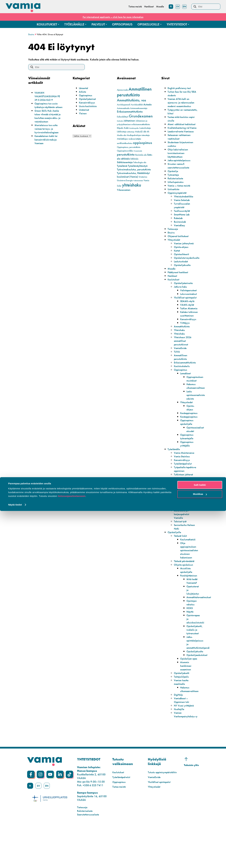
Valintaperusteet (189, 301)
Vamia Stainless (183, 478)
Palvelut (172, 529)
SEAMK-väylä (188, 315)
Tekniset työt (181, 547)
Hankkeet (173, 287)
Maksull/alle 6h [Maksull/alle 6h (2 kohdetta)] (142, 132)
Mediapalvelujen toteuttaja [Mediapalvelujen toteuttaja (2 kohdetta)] (138, 135)
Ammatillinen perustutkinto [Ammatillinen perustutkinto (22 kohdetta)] (134, 92)
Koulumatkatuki (189, 565)
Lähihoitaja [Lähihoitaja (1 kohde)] (131, 132)
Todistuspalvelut (183, 532)
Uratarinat (85, 110)
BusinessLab (181, 232)
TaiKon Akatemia (186, 324)
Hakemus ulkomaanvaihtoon (197, 408)
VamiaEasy (180, 236)
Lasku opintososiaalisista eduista (197, 417)
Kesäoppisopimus (190, 435)
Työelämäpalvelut (184, 485)
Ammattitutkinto (183, 348)
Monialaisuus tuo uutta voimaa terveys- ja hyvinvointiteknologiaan (48, 132)
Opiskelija (173, 182)
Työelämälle (175, 471)
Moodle (172, 279)
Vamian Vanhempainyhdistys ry (186, 756)
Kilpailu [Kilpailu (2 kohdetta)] (120, 128)
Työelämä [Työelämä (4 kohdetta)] (122, 166)
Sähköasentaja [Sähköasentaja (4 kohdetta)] (125, 162)
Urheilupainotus (177, 193)
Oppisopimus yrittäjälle (188, 465)
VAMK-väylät (188, 319)
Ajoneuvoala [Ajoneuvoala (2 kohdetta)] (122, 90)
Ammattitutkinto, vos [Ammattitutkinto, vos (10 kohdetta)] (131, 100)
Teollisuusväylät (183, 222)
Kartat (177, 261)
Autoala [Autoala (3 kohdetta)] (147, 105)
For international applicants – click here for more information (113, 17)
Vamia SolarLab (183, 211)
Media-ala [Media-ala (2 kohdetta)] (121, 135)
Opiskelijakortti (182, 713)
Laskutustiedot (182, 272)
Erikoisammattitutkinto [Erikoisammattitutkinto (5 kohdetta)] (130, 112)
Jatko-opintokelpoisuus (181, 171)
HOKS (190, 640)
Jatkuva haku (181, 297)
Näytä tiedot (15, 862)
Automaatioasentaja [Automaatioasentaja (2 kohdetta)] (139, 108)
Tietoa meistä (120, 830)
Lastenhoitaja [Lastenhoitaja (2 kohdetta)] (145, 128)
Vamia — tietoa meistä (180, 196)
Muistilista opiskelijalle (187, 599)
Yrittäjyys (185, 344)
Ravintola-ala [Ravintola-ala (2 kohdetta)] (141, 155)
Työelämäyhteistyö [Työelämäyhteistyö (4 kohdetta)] (138, 166)
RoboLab (179, 229)
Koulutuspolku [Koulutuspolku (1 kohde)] (134, 128)
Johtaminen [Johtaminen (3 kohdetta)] (129, 121)
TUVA (177, 373)
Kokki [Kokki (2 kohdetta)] (126, 128)
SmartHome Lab (183, 225)
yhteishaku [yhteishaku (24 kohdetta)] (132, 185)
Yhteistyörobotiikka (185, 207)
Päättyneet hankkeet (179, 283)
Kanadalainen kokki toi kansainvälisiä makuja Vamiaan (48, 143)
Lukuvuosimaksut (190, 305)
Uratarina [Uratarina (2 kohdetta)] (143, 177)
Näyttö (190, 644)
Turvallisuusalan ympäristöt (183, 216)
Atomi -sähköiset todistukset (177, 130)
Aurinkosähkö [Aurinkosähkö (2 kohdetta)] (137, 105)
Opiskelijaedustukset (198, 691)
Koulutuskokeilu (183, 388)
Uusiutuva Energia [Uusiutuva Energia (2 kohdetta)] (125, 180)
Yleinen (83, 113)
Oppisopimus (86, 95)
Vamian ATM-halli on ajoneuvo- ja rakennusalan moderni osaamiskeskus (180, 104)
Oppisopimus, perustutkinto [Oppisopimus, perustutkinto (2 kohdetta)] (129, 147)
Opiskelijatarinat (88, 99)
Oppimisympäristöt (178, 204)
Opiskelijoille (175, 557)
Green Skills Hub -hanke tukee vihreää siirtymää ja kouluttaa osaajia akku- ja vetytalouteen (49, 120)
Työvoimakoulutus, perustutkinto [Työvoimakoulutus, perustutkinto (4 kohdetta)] (134, 169)
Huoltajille (180, 749)
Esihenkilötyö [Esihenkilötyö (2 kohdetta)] (123, 117)
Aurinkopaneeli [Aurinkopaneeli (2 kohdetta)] (124, 105)
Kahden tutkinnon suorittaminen (188, 334)
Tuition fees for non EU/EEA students (178, 93)
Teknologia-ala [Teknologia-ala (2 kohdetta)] (140, 162)
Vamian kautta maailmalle (182, 722)
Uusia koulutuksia (89, 106)
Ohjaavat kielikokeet (179, 247)
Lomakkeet (186, 395)
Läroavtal (84, 88)
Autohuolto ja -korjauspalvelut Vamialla (183, 539)
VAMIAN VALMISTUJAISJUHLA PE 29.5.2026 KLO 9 (49, 96)
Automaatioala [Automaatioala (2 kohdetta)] (123, 108)
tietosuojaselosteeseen (72, 853)
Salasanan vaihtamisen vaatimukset (181, 148)
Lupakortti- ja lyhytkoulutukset (183, 516)
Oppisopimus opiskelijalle (188, 444)
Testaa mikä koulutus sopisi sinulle (179, 122)
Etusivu (31, 34)
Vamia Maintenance (186, 474)
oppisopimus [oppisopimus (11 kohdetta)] (143, 143)
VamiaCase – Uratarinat (182, 523)
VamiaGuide (181, 370)
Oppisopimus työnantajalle (188, 458)
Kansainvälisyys (88, 102)
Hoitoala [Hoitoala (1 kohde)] (120, 121)
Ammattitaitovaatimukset (200, 630)
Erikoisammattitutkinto (186, 384)
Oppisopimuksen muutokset (196, 400)
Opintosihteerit (182, 265)
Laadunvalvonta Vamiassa (183, 142)
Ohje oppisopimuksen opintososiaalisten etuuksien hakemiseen (190, 575)
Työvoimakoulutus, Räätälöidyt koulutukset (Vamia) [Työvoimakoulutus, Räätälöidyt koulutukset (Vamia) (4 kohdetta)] (133, 175)
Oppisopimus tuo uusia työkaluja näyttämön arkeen (47, 107)
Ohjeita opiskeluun (185, 594)
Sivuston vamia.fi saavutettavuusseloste (180, 176)
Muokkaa (200, 851)
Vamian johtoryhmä (185, 254)
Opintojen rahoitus (192, 635)
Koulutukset (174, 290)
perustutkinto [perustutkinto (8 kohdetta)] (126, 154)
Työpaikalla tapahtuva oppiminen (181, 492)
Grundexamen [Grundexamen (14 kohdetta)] (141, 116)
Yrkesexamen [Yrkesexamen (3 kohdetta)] (124, 190)
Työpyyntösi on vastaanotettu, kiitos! (179, 115)
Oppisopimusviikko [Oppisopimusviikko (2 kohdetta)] (125, 151)
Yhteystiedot (175, 250)
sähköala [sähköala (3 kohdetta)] (125, 159)
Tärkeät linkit (181, 561)
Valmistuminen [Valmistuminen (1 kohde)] (138, 181)
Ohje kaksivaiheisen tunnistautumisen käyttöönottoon (179, 164)
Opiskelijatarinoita (184, 294)
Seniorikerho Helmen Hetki (182, 552)
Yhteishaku (180, 352)
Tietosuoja (173, 240)
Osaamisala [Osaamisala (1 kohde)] (138, 151)
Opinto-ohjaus (182, 258)
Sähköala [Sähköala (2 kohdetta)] (134, 159)
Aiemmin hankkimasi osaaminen (187, 705)
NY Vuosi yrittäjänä (185, 745)
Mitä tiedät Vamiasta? (192, 612)
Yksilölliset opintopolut (180, 310)
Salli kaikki (200, 842)
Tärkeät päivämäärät (181, 588)
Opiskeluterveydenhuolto (188, 269)
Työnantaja (174, 185)
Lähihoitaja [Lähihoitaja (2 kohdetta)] (122, 132)
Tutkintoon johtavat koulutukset (185, 501)
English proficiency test (180, 88)
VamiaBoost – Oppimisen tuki (182, 740)
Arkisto (83, 92)
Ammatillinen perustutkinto (181, 379)
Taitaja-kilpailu (182, 716)
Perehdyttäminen (190, 604)
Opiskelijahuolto (183, 276)
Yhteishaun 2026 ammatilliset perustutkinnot (184, 362)
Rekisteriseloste (176, 189)
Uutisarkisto (174, 200)
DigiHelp (179, 734)
